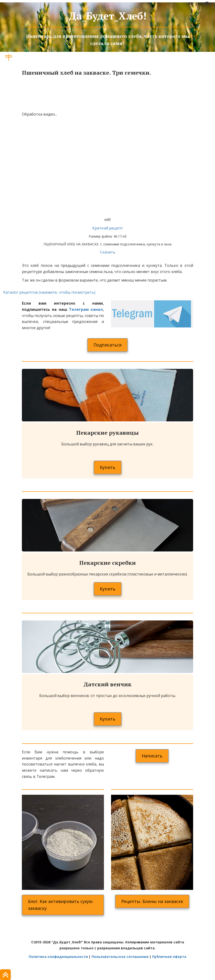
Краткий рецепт (108, 228)
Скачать (108, 252)
